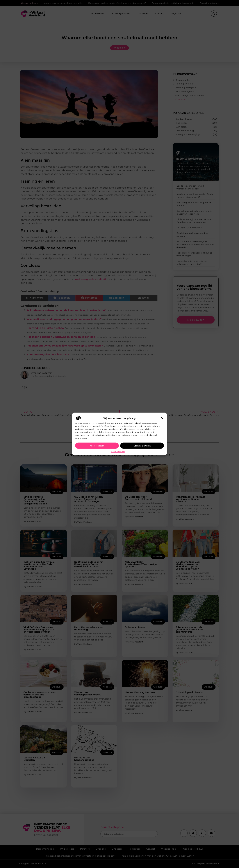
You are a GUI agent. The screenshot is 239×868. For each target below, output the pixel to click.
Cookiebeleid (118, 452)
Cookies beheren (142, 446)
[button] (162, 418)
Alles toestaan (97, 446)
